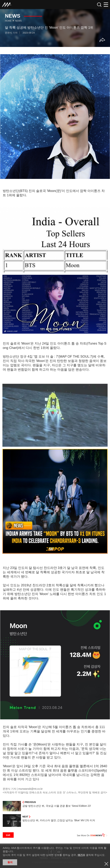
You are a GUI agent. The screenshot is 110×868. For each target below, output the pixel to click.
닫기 (106, 864)
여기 (80, 855)
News (18, 21)
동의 (10, 862)
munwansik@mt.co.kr (30, 789)
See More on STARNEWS (92, 835)
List (8, 835)
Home (8, 21)
